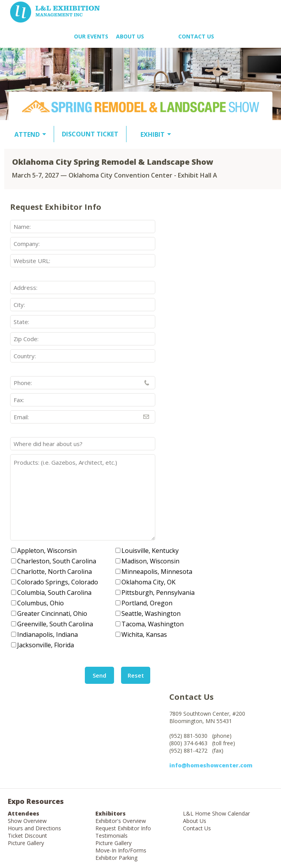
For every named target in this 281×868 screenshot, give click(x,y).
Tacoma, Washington (153, 624)
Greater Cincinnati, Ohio (52, 614)
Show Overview (27, 821)
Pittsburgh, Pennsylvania (158, 593)
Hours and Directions (34, 828)
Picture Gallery (26, 843)
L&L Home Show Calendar (216, 813)
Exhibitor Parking (116, 858)
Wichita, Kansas (144, 634)
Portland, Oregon (147, 603)
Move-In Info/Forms (121, 850)
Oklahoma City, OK (148, 582)
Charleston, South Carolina (57, 561)
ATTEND (27, 134)
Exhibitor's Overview (121, 821)
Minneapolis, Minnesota (157, 572)
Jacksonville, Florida (46, 645)
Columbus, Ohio (40, 603)
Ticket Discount (27, 836)
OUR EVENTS (91, 36)
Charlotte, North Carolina (54, 572)
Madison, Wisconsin (150, 561)
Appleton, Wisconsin (47, 551)
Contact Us (196, 36)
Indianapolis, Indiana (47, 634)
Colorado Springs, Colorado (58, 582)
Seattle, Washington (151, 614)
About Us (195, 821)
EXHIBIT (153, 134)
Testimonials (112, 836)
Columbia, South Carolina (54, 593)
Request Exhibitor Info (123, 828)
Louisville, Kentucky (150, 551)
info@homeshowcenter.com (211, 765)
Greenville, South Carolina (55, 624)
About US (130, 36)
